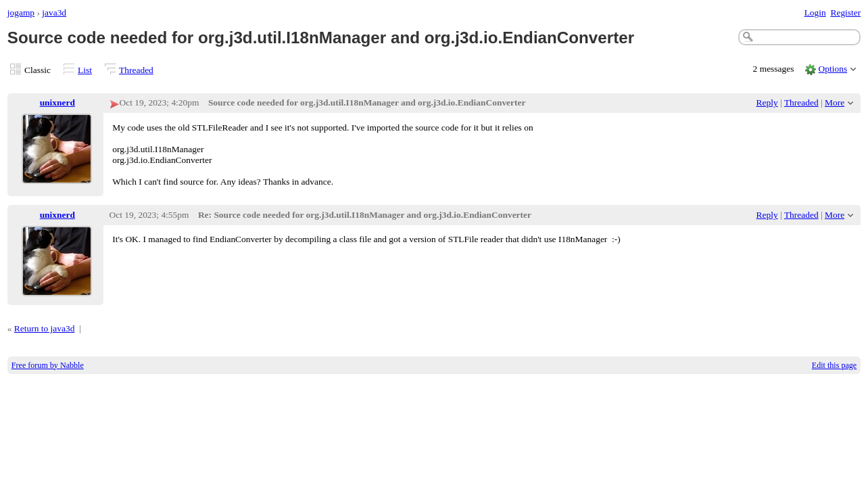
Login (815, 13)
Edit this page (834, 365)
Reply (767, 102)
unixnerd (57, 102)
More (835, 102)
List (85, 70)
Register (845, 13)
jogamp (21, 13)
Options (833, 69)
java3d (54, 13)
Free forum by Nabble (48, 365)
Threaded (136, 70)
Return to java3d (45, 328)
